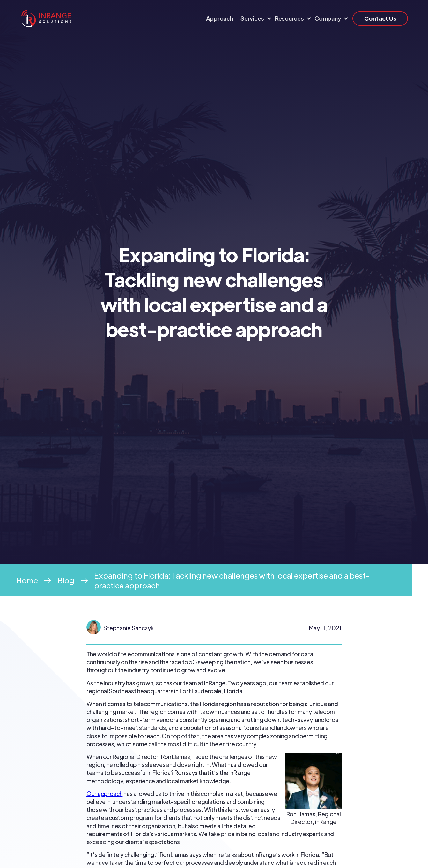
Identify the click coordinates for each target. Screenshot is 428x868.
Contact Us (380, 18)
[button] (254, 18)
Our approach (104, 794)
